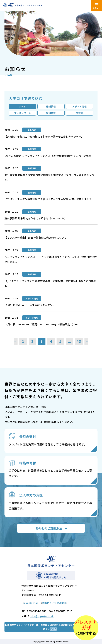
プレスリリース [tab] (23, 113)
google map (31, 603)
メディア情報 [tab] (79, 106)
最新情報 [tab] (51, 106)
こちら (53, 629)
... (70, 341)
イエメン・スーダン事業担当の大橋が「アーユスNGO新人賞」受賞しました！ (49, 199)
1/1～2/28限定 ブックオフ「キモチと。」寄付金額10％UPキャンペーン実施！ (49, 156)
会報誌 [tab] (80, 113)
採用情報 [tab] (51, 113)
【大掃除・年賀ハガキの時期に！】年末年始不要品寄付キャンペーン (44, 137)
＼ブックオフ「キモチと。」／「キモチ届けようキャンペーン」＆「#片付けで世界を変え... (51, 259)
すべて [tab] (22, 106)
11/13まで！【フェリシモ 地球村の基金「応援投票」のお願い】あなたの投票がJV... (50, 283)
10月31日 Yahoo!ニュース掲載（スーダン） (30, 305)
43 (79, 341)
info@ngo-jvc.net (42, 616)
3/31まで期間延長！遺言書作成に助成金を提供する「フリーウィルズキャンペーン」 (51, 177)
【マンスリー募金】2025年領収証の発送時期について (36, 238)
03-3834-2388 (37, 611)
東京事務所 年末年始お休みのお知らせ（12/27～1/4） (36, 218)
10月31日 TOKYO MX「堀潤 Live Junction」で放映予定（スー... (42, 324)
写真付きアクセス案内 (54, 603)
